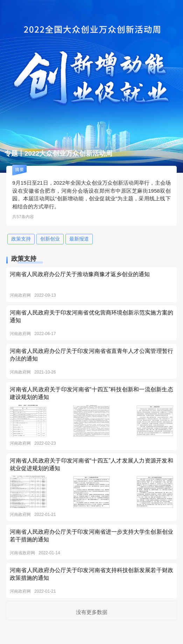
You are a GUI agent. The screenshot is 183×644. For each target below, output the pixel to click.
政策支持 (21, 239)
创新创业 (50, 239)
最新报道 (79, 239)
